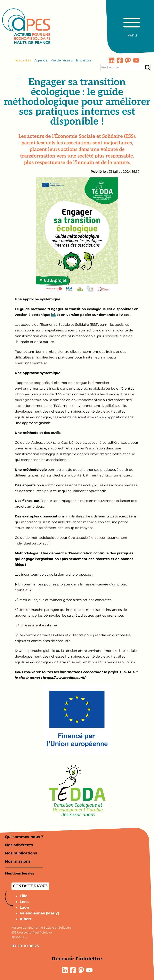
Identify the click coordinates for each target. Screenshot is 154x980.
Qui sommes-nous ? (24, 837)
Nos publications (21, 853)
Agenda (41, 60)
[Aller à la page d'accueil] (26, 26)
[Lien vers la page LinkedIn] (112, 60)
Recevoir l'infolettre (77, 959)
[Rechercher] (148, 67)
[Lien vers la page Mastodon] (128, 60)
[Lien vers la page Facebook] (120, 60)
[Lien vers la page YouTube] (136, 60)
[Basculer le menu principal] (132, 25)
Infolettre (84, 60)
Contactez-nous (30, 886)
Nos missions (18, 861)
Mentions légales (20, 873)
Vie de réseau (62, 60)
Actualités (23, 60)
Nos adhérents (19, 845)
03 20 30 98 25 (25, 946)
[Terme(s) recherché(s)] (122, 67)
